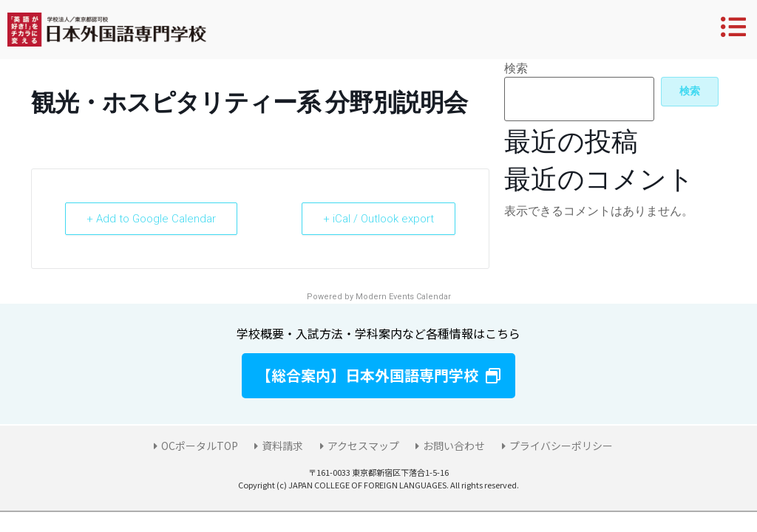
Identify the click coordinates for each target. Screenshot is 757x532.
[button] (378, 376)
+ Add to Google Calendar (151, 219)
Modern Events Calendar (403, 297)
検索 (516, 69)
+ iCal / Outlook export (378, 219)
